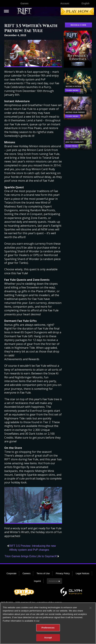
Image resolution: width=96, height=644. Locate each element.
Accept (48, 640)
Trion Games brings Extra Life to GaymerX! (31, 556)
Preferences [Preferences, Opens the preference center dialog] (48, 630)
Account (65, 3)
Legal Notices (83, 573)
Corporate (12, 573)
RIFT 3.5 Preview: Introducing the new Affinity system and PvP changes (32, 548)
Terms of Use (43, 573)
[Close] (91, 610)
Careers (26, 573)
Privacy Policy (63, 573)
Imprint (37, 581)
